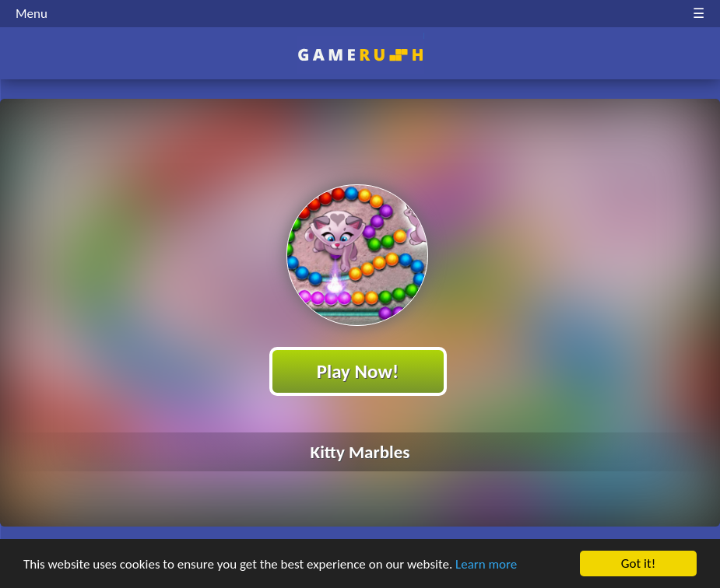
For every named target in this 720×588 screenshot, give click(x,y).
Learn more (486, 564)
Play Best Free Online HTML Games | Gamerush (360, 55)
